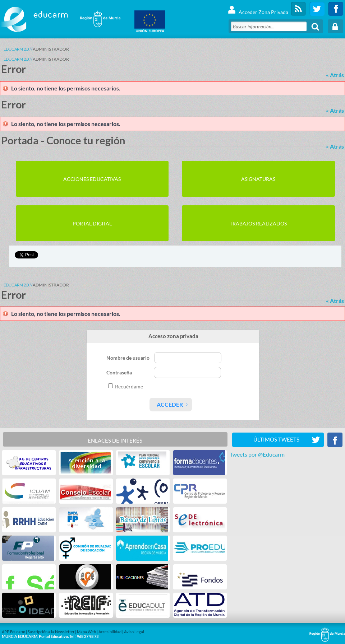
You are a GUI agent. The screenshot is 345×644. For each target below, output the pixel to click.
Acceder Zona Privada (258, 9)
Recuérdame (129, 386)
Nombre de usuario (128, 358)
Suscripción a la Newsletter (51, 632)
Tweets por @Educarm (257, 454)
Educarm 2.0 (16, 49)
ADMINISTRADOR (51, 49)
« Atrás (335, 75)
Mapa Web (86, 632)
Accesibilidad (110, 632)
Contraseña (120, 372)
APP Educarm (13, 632)
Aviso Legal (134, 632)
